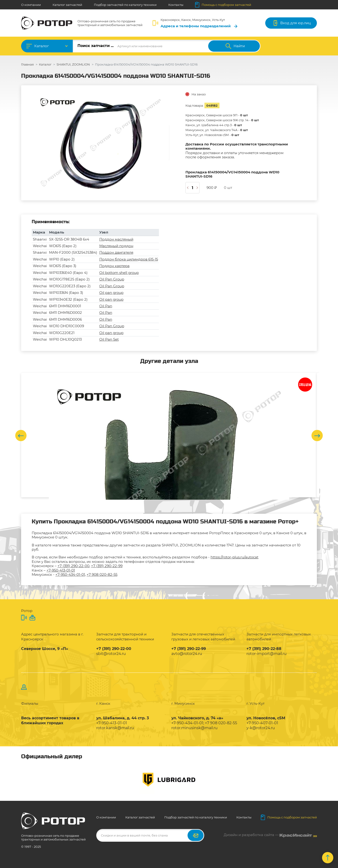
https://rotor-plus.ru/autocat (234, 557)
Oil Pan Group (112, 279)
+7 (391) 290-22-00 (73, 566)
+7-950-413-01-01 (61, 570)
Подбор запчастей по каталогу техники (125, 5)
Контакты (176, 5)
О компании (31, 5)
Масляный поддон (116, 246)
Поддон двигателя (116, 252)
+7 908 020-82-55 (102, 574)
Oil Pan (106, 306)
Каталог (42, 46)
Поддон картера (114, 266)
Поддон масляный (116, 239)
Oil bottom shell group (119, 273)
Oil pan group (111, 293)
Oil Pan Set (109, 339)
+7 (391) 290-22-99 (107, 566)
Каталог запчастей (67, 5)
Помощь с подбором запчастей (223, 5)
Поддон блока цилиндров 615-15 (129, 259)
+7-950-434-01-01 (70, 574)
